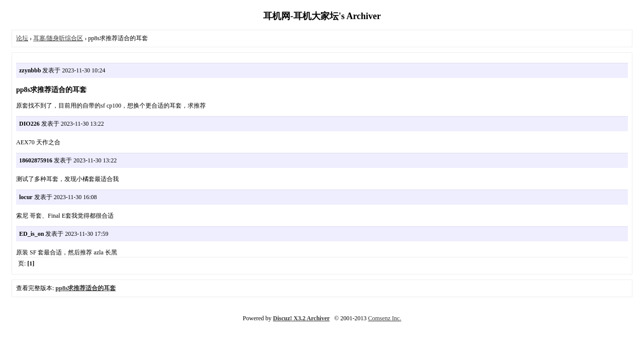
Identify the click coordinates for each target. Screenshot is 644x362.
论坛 (22, 38)
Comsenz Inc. (384, 318)
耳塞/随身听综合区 (58, 38)
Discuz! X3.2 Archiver (302, 318)
